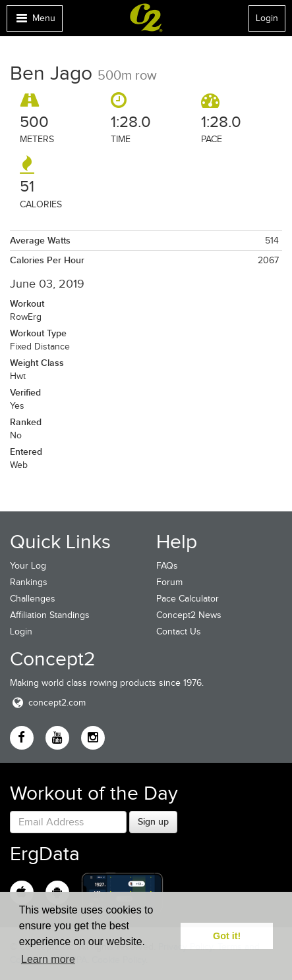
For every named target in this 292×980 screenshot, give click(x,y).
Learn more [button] (48, 959)
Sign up (153, 821)
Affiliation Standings (50, 615)
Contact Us (179, 632)
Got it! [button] (227, 936)
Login (267, 18)
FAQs (167, 566)
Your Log (28, 566)
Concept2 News (189, 615)
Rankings (29, 582)
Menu (34, 21)
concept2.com (48, 703)
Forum (169, 582)
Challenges (33, 599)
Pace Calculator (188, 599)
